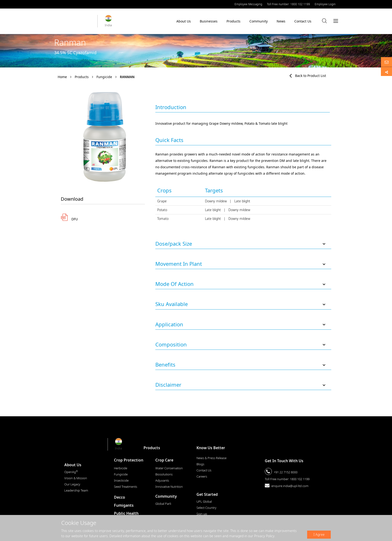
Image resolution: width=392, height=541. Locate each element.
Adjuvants (162, 480)
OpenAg (71, 472)
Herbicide (121, 468)
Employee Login (325, 4)
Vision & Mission (76, 478)
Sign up (202, 514)
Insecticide (121, 480)
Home (62, 77)
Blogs (200, 464)
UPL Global (204, 501)
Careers (202, 476)
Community (259, 22)
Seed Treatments (126, 487)
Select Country (206, 508)
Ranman (127, 77)
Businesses (209, 22)
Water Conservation (169, 468)
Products (233, 21)
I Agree (319, 534)
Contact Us (303, 21)
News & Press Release (211, 458)
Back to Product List (308, 76)
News (281, 21)
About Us (184, 22)
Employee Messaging (248, 4)
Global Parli (163, 504)
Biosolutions (164, 474)
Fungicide (104, 77)
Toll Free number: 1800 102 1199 (288, 4)
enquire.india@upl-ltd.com (290, 486)
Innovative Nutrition (169, 487)
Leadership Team (76, 490)
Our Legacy (72, 484)
